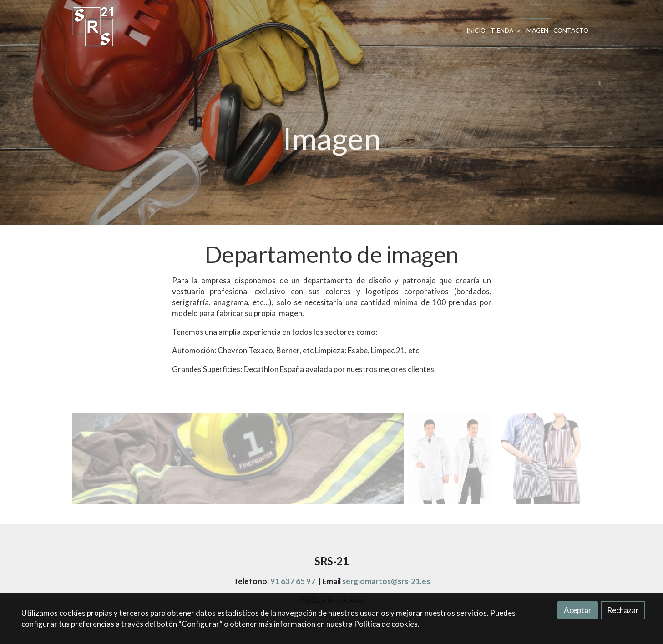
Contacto (571, 30)
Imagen (536, 30)
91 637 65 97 (293, 581)
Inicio (476, 30)
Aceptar (578, 610)
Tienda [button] (505, 30)
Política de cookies (386, 624)
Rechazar (623, 610)
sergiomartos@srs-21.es (386, 581)
